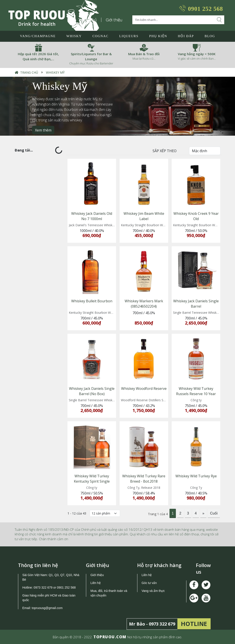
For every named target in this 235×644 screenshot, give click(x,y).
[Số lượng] (105, 513)
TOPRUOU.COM (110, 637)
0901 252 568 (205, 9)
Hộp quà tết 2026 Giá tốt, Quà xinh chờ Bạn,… (38, 56)
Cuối (214, 513)
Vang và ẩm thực (153, 591)
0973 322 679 (43, 587)
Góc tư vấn (149, 583)
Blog (210, 36)
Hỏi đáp (186, 36)
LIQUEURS (129, 36)
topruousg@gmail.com (47, 608)
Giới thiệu (114, 20)
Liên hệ (95, 583)
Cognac (100, 36)
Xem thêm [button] (43, 130)
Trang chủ (29, 72)
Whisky (74, 36)
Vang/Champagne (38, 36)
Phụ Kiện (158, 36)
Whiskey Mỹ (55, 72)
